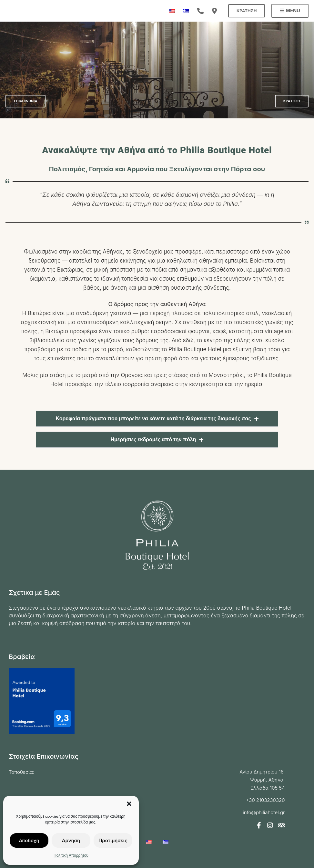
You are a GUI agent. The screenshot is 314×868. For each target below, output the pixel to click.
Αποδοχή (29, 840)
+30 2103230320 (265, 800)
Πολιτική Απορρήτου (71, 855)
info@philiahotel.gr (264, 812)
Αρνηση (71, 840)
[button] (129, 804)
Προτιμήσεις (113, 840)
